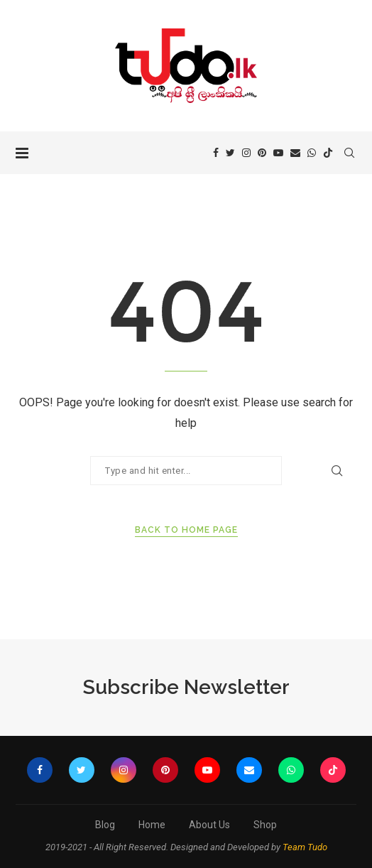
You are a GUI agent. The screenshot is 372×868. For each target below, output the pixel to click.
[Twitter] (230, 153)
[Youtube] (278, 153)
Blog (105, 825)
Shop (265, 825)
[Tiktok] (328, 153)
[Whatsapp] (312, 153)
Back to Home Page (186, 530)
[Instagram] (246, 153)
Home (152, 825)
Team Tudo (305, 847)
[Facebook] (216, 153)
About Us (209, 825)
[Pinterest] (262, 153)
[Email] (295, 153)
